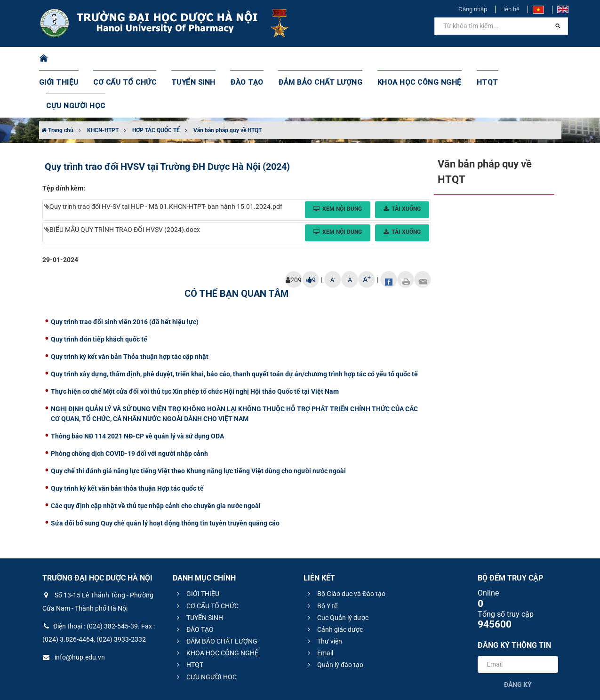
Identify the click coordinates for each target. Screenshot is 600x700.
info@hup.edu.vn (74, 610)
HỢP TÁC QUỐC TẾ (156, 83)
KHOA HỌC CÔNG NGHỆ (406, 59)
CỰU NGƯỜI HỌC (521, 59)
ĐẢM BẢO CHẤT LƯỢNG (315, 59)
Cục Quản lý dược (337, 571)
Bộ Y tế (321, 559)
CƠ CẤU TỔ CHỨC (133, 59)
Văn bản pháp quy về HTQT (228, 83)
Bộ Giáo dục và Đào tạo (345, 547)
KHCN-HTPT (103, 83)
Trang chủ (57, 83)
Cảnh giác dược (334, 582)
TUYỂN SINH (197, 59)
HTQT (469, 59)
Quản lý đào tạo (334, 618)
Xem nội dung (338, 162)
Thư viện (324, 594)
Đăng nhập (473, 9)
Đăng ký (518, 637)
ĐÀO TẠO (247, 59)
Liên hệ (510, 9)
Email (319, 606)
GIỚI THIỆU (72, 59)
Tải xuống (402, 162)
